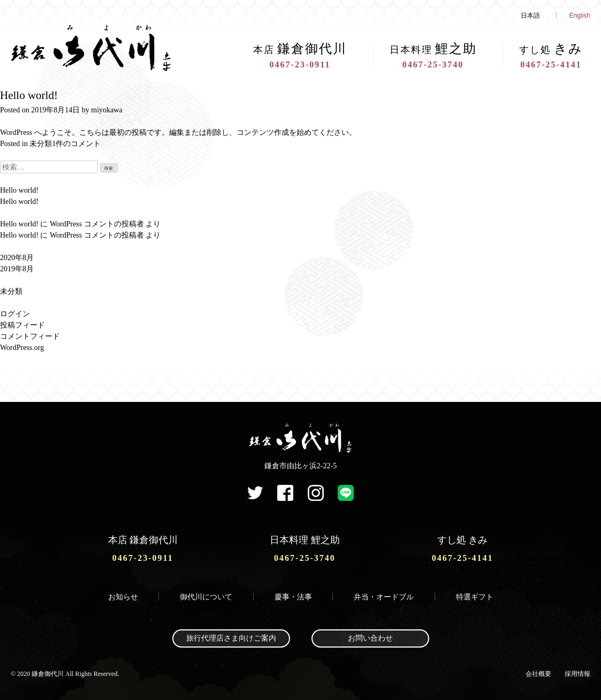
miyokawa (106, 110)
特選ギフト (475, 597)
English (580, 16)
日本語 (530, 16)
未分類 (41, 144)
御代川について (206, 597)
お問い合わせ (370, 638)
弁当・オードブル (384, 597)
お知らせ (123, 597)
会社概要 (538, 674)
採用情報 (577, 674)
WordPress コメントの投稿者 (97, 224)
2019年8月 (17, 269)
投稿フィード (22, 325)
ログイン (15, 314)
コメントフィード (30, 336)
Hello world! (29, 95)
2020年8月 (17, 258)
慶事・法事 (293, 597)
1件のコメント (76, 144)
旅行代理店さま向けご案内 (231, 638)
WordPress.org (22, 348)
